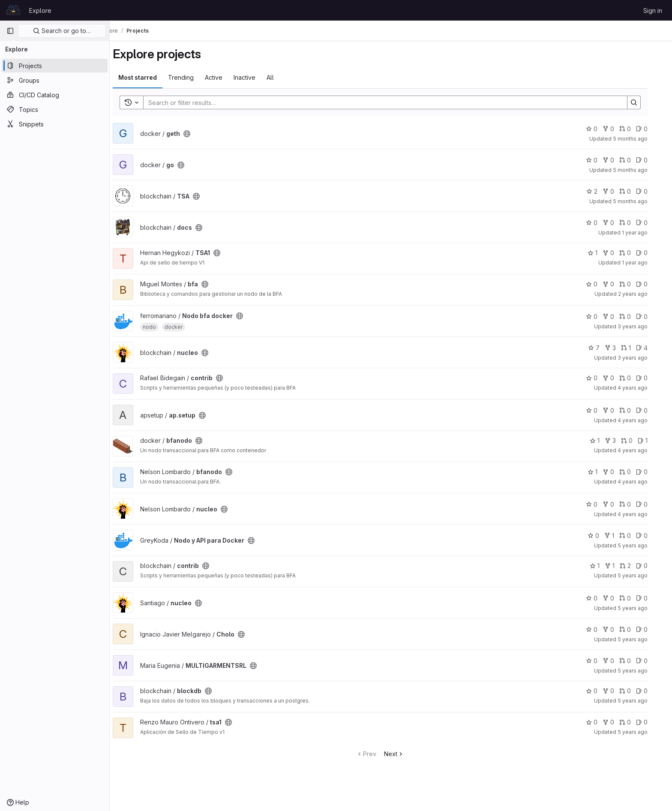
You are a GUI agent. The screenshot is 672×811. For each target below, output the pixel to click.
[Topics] (55, 109)
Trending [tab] (192, 77)
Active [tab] (224, 77)
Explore (40, 11)
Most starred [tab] (148, 77)
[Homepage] (13, 10)
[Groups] (55, 80)
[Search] (392, 102)
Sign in (653, 11)
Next (405, 754)
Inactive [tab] (255, 77)
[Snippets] (55, 124)
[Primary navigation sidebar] (10, 31)
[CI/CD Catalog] (55, 95)
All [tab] (281, 77)
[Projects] (55, 66)
